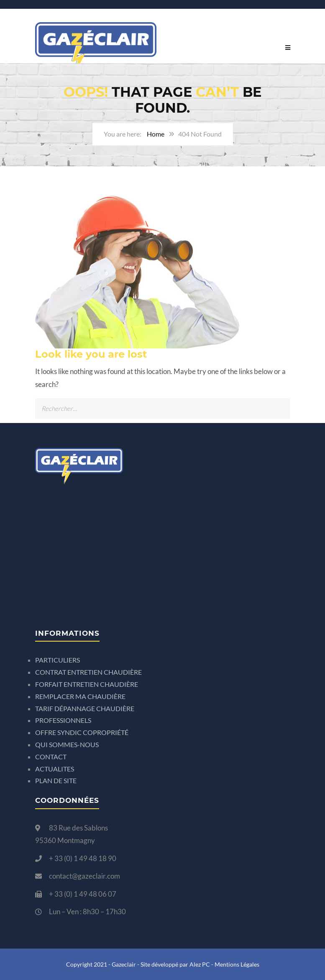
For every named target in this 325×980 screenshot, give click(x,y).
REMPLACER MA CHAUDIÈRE (80, 696)
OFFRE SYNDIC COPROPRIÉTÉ (82, 732)
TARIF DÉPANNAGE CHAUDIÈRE (85, 708)
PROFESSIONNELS (63, 720)
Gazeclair (124, 964)
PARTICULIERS (58, 660)
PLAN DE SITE (56, 780)
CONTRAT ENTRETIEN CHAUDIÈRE (88, 672)
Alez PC (200, 964)
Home (156, 134)
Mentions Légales (237, 964)
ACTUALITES (55, 769)
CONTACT (51, 757)
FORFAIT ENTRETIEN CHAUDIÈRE (87, 684)
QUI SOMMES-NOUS (67, 744)
